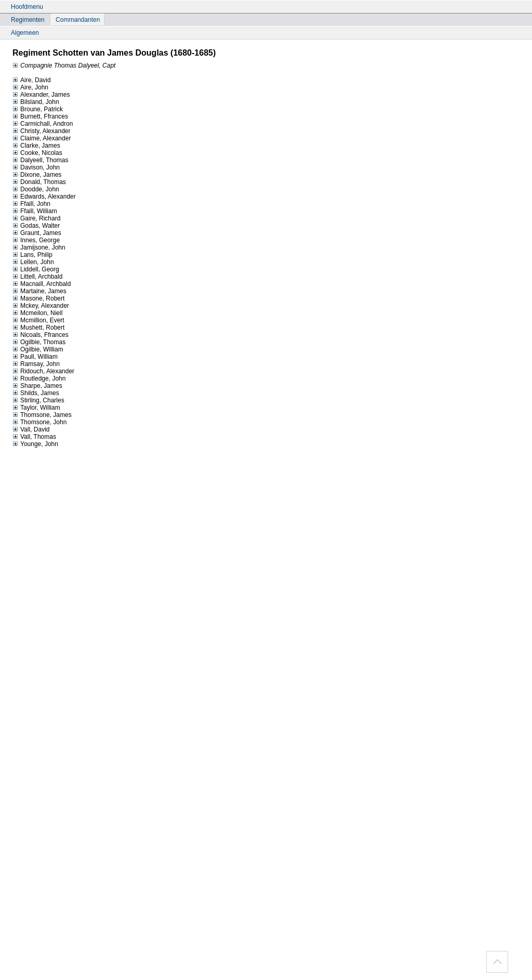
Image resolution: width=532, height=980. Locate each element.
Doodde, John (36, 189)
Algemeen (25, 33)
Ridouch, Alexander (43, 371)
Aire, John (30, 87)
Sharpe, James (37, 386)
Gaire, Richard (36, 218)
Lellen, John (33, 262)
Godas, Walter (36, 226)
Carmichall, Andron (43, 124)
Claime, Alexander (42, 138)
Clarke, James (36, 146)
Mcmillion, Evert (38, 320)
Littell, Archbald (37, 277)
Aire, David (32, 80)
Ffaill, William (35, 211)
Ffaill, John (31, 204)
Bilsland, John (36, 102)
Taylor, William (36, 408)
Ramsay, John (36, 364)
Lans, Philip (32, 255)
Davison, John (36, 167)
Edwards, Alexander (44, 197)
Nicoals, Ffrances (41, 335)
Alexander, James (41, 95)
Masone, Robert (38, 298)
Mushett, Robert (38, 328)
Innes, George (36, 240)
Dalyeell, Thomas (40, 160)
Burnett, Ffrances (40, 116)
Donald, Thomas (39, 182)
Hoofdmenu (27, 7)
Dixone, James (37, 175)
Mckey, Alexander (41, 306)
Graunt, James (37, 233)
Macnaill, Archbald (42, 284)
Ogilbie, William (38, 349)
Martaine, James (39, 291)
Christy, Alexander (42, 131)
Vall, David (31, 429)
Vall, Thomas (34, 437)
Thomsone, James (42, 415)
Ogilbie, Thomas (39, 342)
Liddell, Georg (36, 269)
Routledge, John (39, 378)
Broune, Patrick (38, 109)
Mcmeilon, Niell (37, 313)
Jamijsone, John (39, 247)
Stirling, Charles (38, 400)
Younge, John (35, 444)
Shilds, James (36, 393)
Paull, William (35, 357)
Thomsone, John (39, 422)
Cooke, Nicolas (37, 153)
